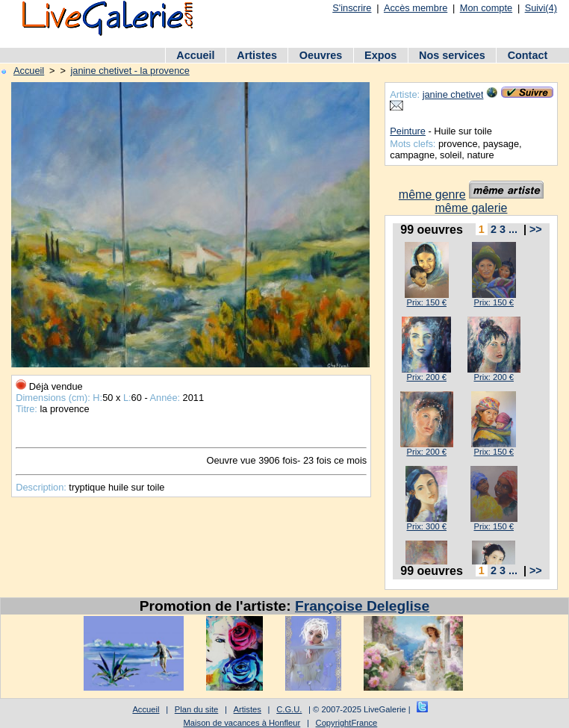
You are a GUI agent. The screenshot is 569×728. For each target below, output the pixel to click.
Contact (528, 55)
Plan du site (196, 709)
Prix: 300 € (426, 526)
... (513, 229)
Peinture (408, 131)
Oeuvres (321, 55)
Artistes (257, 55)
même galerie (472, 208)
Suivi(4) (541, 8)
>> (536, 229)
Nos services (452, 55)
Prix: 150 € (426, 302)
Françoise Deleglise (362, 606)
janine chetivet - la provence (130, 71)
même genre (432, 195)
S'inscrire (352, 8)
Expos (380, 55)
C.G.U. (289, 709)
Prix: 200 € (426, 377)
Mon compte (486, 8)
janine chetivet (453, 94)
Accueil (195, 55)
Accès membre (416, 8)
